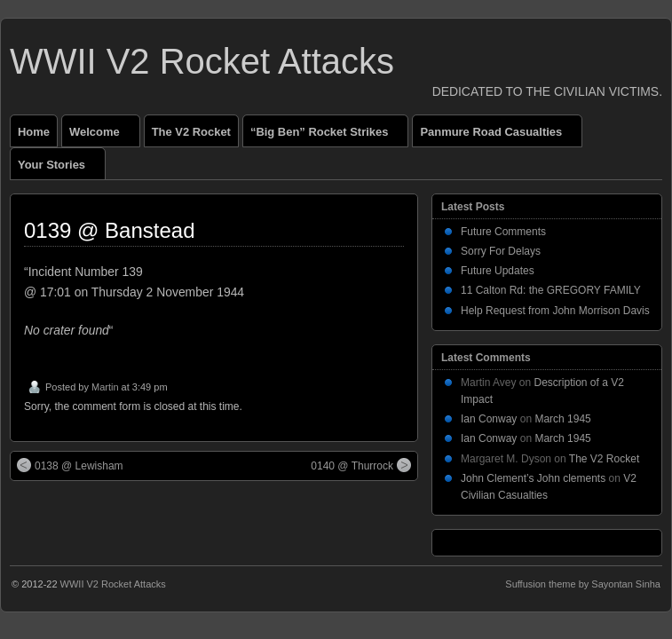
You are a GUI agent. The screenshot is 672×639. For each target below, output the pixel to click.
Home (34, 132)
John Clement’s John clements (533, 478)
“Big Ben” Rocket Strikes (327, 136)
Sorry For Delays (501, 251)
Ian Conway (489, 419)
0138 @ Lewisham (70, 465)
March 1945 (562, 419)
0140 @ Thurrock (361, 465)
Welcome (102, 136)
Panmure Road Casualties (498, 136)
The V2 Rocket (191, 132)
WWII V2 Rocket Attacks (202, 61)
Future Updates (498, 271)
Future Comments (503, 232)
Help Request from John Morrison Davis (555, 311)
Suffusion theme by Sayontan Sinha (583, 584)
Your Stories (59, 169)
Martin (105, 387)
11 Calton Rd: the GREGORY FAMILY (551, 290)
